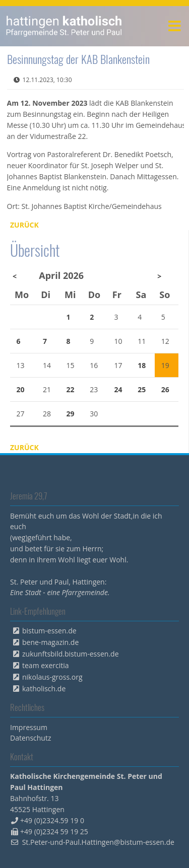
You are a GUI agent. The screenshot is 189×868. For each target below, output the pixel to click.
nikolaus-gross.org (52, 677)
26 (165, 389)
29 (71, 414)
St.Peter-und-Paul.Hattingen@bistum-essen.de (98, 842)
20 (21, 389)
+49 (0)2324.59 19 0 (52, 820)
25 (142, 389)
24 (118, 389)
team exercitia (46, 665)
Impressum (29, 727)
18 (142, 365)
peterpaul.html (64, 26)
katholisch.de (44, 689)
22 (71, 389)
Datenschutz (30, 738)
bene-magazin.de (50, 642)
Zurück (24, 225)
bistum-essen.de (49, 631)
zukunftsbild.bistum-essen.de (71, 654)
